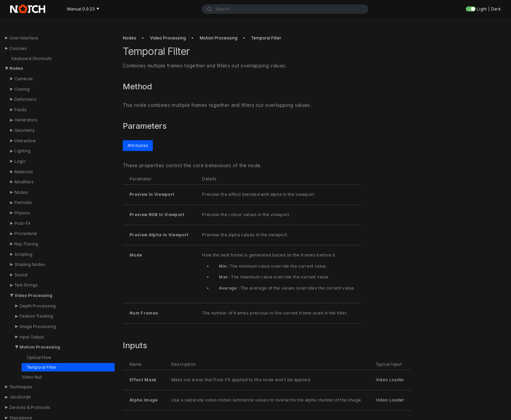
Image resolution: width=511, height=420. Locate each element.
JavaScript (20, 397)
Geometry (25, 130)
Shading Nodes (30, 264)
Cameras (24, 79)
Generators (26, 120)
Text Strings (26, 285)
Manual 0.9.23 (83, 9)
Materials (24, 172)
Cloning (22, 89)
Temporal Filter (42, 367)
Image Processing (38, 326)
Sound (21, 275)
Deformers (25, 99)
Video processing (168, 38)
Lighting (22, 151)
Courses (18, 48)
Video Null (32, 377)
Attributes (138, 145)
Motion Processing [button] (40, 347)
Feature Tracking (36, 316)
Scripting (23, 254)
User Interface (24, 38)
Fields (21, 110)
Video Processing (33, 295)
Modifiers (24, 182)
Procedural (26, 233)
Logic (20, 161)
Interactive (25, 141)
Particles (23, 202)
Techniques (21, 387)
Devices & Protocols (30, 407)
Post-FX (23, 223)
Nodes (16, 68)
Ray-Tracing (26, 244)
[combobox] (285, 9)
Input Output (32, 337)
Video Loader (390, 380)
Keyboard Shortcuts (32, 58)
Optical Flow (39, 357)
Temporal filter (266, 38)
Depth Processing (38, 306)
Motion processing (219, 38)
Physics (22, 213)
